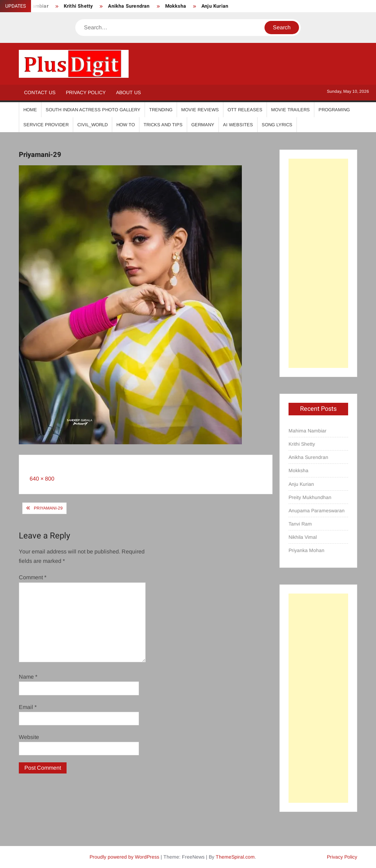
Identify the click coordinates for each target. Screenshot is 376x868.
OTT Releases (245, 110)
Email (28, 707)
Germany (203, 125)
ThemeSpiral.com (235, 857)
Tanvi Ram (300, 524)
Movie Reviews (200, 110)
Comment (33, 577)
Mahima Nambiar (308, 431)
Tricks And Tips (163, 125)
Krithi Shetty (78, 6)
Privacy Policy (86, 92)
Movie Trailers (290, 110)
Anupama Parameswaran (317, 511)
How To (126, 125)
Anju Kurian (215, 6)
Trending (161, 110)
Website (29, 737)
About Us (128, 92)
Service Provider (46, 125)
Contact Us (40, 92)
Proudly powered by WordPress (124, 857)
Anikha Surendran (129, 6)
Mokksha (176, 6)
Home (30, 110)
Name (28, 677)
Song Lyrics (277, 125)
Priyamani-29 (48, 508)
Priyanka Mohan (306, 550)
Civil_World (93, 125)
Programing (334, 110)
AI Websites (238, 125)
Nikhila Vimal (303, 537)
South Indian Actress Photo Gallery (93, 110)
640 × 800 (42, 479)
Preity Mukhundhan (310, 497)
